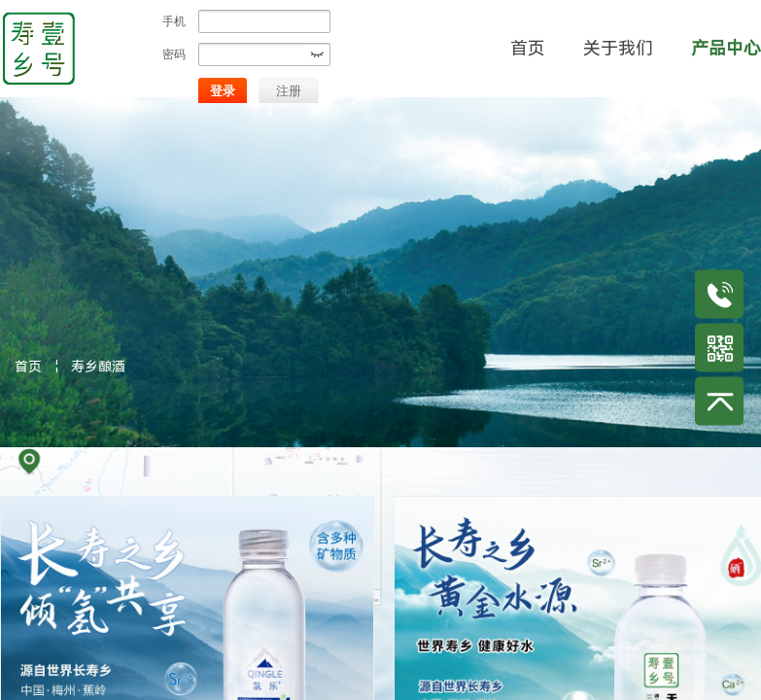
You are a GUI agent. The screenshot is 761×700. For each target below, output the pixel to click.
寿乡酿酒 (98, 367)
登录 (223, 91)
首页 (28, 367)
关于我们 (618, 48)
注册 (289, 91)
